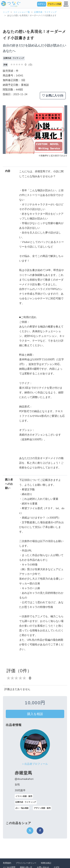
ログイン (42, 4)
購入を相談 (35, 714)
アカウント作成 (54, 4)
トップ (6, 12)
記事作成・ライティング (45, 12)
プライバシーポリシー (26, 863)
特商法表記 (46, 863)
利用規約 (7, 863)
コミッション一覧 (22, 12)
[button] (8, 130)
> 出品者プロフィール (35, 764)
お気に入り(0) (53, 96)
